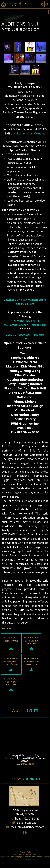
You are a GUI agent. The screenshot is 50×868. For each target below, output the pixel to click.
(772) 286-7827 (31, 819)
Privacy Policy (26, 852)
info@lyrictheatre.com (31, 827)
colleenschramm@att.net (30, 133)
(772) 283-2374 (29, 823)
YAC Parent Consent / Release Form (25, 325)
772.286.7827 (27, 3)
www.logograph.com (29, 859)
